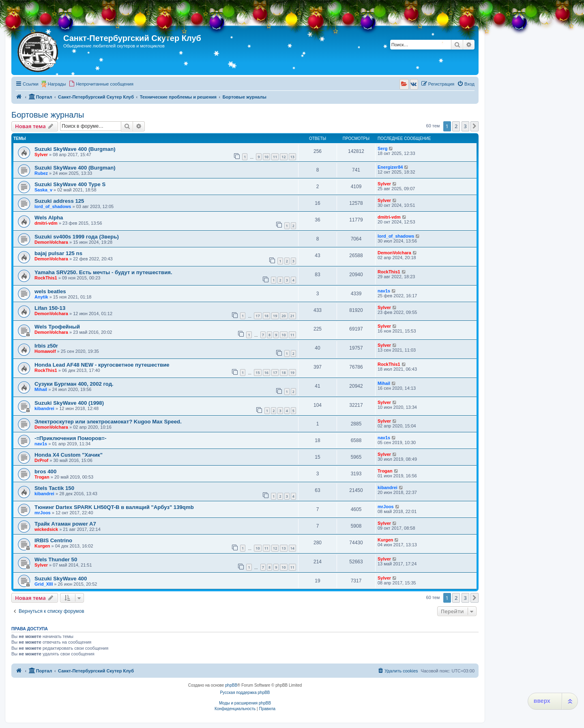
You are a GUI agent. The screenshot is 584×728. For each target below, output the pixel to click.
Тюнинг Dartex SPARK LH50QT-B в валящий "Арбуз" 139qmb (114, 507)
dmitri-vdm (46, 223)
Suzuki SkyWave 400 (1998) (69, 403)
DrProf (41, 460)
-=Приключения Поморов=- (70, 438)
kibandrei (44, 408)
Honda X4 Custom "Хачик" (69, 455)
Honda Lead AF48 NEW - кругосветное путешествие (102, 365)
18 (266, 316)
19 (275, 316)
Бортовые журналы (48, 115)
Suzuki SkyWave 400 (61, 579)
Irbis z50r (46, 346)
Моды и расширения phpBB (245, 703)
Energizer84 (390, 167)
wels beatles (50, 291)
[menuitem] (101, 84)
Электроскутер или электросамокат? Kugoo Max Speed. (108, 422)
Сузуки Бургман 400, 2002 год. (74, 384)
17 (258, 316)
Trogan (42, 477)
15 (258, 373)
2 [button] (456, 126)
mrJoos (43, 513)
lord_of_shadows (53, 206)
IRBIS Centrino (53, 540)
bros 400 (45, 471)
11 (275, 157)
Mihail (41, 389)
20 (283, 316)
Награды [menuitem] (57, 84)
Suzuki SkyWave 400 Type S (70, 184)
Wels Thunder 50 (56, 559)
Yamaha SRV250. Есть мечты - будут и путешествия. (103, 272)
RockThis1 (46, 278)
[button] (474, 126)
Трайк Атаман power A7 (65, 524)
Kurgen (42, 546)
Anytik (41, 297)
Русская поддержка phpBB (245, 693)
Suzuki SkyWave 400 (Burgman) (75, 149)
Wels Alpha (49, 218)
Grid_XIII (44, 584)
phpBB (231, 685)
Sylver (41, 155)
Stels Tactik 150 (54, 488)
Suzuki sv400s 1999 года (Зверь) (77, 237)
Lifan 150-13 (50, 308)
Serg (382, 148)
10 (266, 157)
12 (283, 157)
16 (266, 373)
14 (292, 548)
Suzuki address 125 (59, 201)
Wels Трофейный (57, 327)
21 (292, 316)
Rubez (41, 173)
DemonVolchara (51, 242)
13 (292, 157)
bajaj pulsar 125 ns (58, 253)
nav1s (384, 291)
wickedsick (46, 529)
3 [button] (465, 126)
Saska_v (43, 190)
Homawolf (45, 351)
